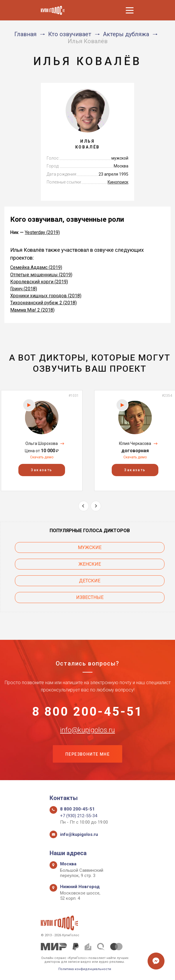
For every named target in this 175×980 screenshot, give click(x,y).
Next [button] (96, 506)
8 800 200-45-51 (88, 712)
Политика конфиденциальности (85, 969)
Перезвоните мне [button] (87, 754)
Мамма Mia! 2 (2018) (32, 310)
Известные (90, 597)
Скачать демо (42, 457)
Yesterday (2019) (42, 232)
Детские (90, 581)
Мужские (90, 547)
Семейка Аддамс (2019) (36, 267)
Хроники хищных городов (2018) (46, 296)
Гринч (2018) (24, 289)
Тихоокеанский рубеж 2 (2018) (43, 303)
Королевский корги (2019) (39, 282)
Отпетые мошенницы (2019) (41, 275)
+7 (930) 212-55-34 (79, 816)
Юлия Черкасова (135, 443)
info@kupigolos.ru (87, 730)
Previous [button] (84, 506)
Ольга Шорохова (42, 443)
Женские (90, 564)
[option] (42, 440)
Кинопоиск (118, 182)
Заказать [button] (42, 470)
